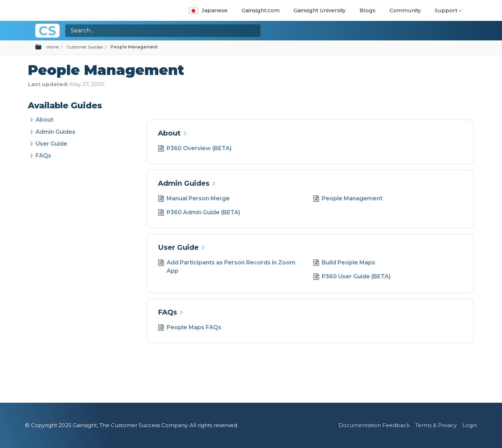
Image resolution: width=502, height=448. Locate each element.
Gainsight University (320, 10)
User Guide (51, 144)
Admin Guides (55, 132)
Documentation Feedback (374, 425)
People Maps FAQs (190, 328)
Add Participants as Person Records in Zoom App (227, 267)
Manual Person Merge (194, 199)
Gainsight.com (261, 10)
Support (446, 10)
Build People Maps (344, 263)
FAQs (43, 156)
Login (470, 425)
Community (405, 10)
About (44, 120)
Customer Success (85, 47)
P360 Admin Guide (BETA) (199, 213)
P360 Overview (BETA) (195, 149)
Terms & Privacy (436, 425)
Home (52, 47)
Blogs (367, 10)
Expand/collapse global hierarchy (43, 47)
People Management (348, 199)
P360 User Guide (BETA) (352, 277)
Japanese (208, 10)
